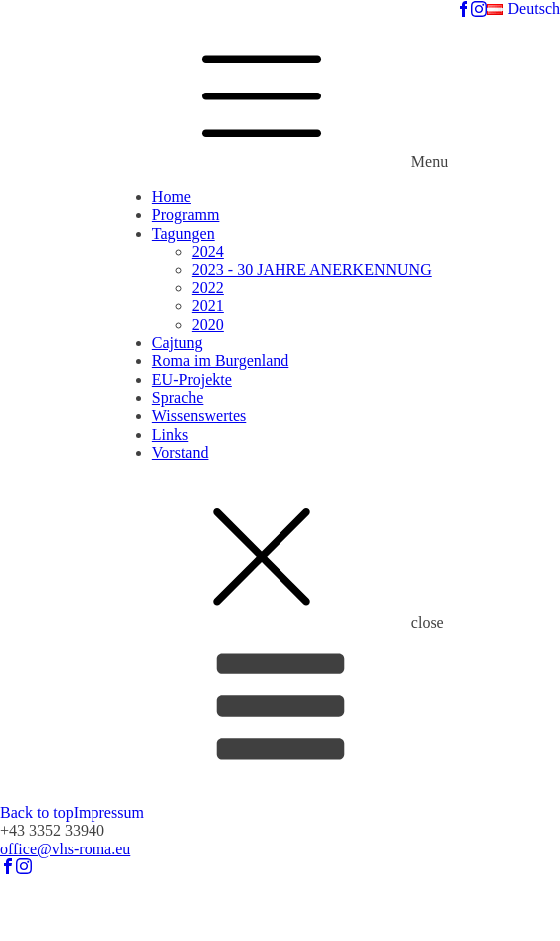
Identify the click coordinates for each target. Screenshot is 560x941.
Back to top (37, 812)
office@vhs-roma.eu (65, 849)
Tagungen (184, 233)
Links (170, 434)
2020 (208, 325)
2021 (208, 306)
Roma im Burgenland (220, 361)
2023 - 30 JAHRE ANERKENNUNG (312, 269)
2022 (208, 288)
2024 (208, 251)
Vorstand (181, 452)
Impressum (109, 812)
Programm (186, 214)
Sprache (178, 397)
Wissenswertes (199, 415)
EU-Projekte (192, 379)
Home (172, 196)
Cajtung (178, 343)
